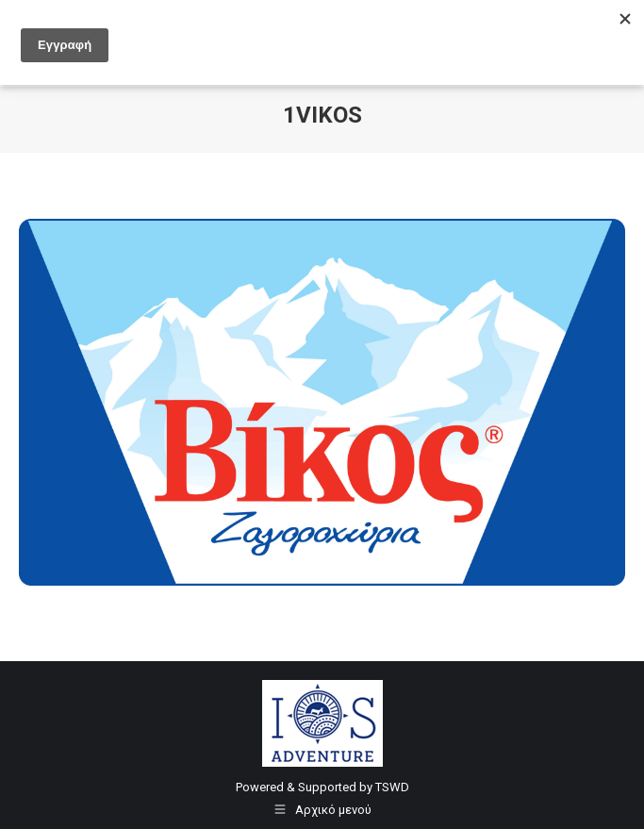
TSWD (392, 787)
